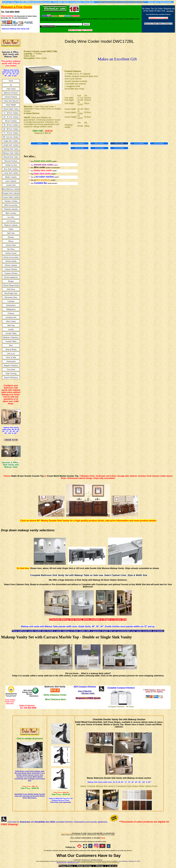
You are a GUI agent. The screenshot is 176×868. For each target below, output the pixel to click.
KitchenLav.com (66, 833)
